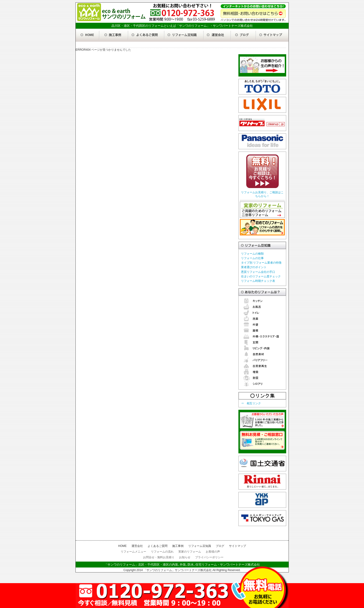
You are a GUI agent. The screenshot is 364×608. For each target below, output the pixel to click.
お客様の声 (213, 552)
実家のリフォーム (190, 552)
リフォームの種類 (252, 254)
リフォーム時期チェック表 (258, 281)
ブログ (220, 546)
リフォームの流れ (162, 552)
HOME (123, 546)
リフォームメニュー (133, 552)
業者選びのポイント (254, 267)
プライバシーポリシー (209, 557)
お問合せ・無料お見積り (159, 557)
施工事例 (178, 546)
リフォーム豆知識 (200, 546)
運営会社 (137, 546)
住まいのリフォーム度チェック (261, 276)
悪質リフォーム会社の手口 (258, 272)
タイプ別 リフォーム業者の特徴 (261, 263)
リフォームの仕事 (252, 258)
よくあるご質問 (158, 546)
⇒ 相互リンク (251, 403)
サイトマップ (237, 546)
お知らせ (185, 557)
